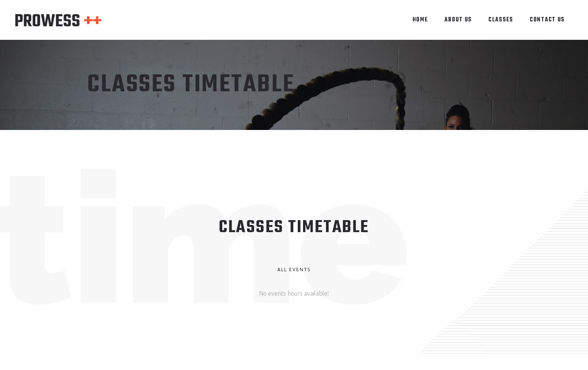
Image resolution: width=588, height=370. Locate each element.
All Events (294, 270)
